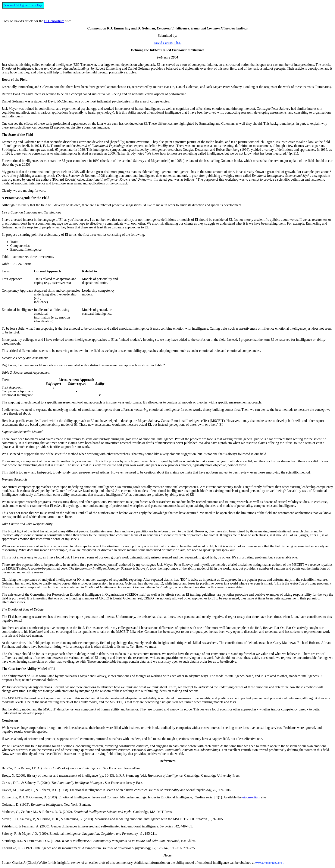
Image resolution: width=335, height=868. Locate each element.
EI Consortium (54, 21)
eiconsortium (251, 797)
